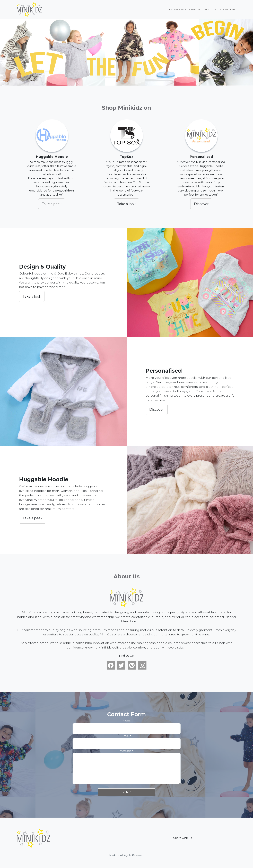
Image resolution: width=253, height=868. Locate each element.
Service (194, 10)
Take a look (127, 204)
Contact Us (227, 10)
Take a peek (52, 204)
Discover (201, 204)
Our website (177, 10)
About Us (209, 10)
